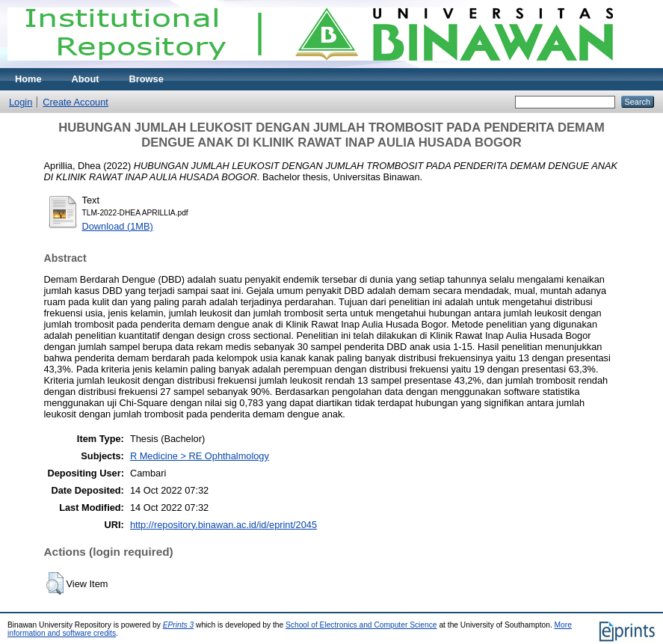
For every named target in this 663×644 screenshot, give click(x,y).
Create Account (75, 102)
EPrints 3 (179, 625)
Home (28, 79)
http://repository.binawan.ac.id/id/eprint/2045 (223, 525)
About (86, 79)
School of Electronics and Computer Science (361, 625)
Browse (147, 79)
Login (21, 102)
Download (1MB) (118, 226)
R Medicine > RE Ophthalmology (200, 456)
